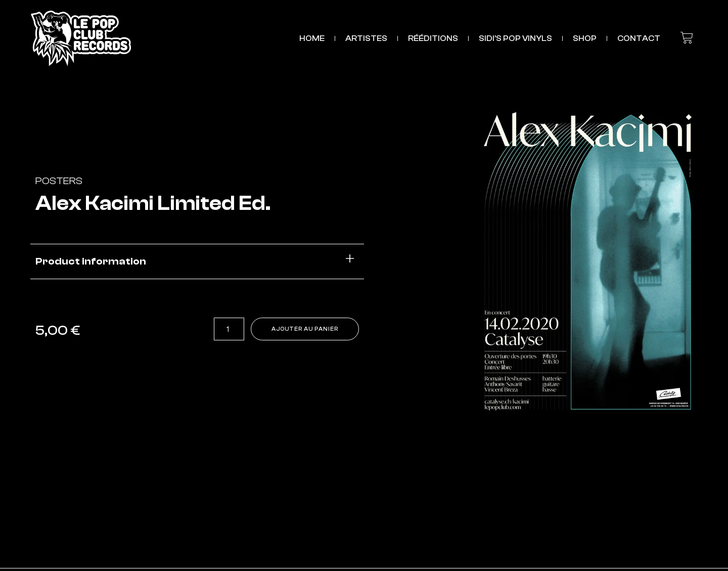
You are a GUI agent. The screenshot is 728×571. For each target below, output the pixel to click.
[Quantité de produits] (219, 329)
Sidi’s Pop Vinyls (515, 38)
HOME (312, 38)
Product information (91, 261)
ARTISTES (366, 38)
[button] (197, 262)
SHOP (585, 38)
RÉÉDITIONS (433, 38)
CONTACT (639, 38)
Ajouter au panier (301, 329)
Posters (59, 181)
